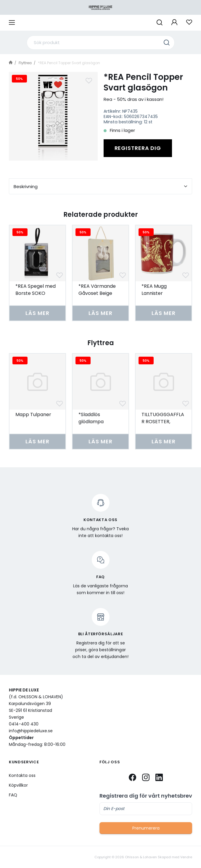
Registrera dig (138, 148)
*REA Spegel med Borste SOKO (36, 290)
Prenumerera (146, 828)
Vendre (186, 857)
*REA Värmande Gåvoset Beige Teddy (97, 293)
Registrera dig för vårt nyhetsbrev (146, 796)
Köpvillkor (18, 785)
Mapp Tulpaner (33, 414)
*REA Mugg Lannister (154, 290)
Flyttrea (25, 63)
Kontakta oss (22, 775)
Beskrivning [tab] (100, 186)
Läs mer (37, 313)
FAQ (13, 795)
